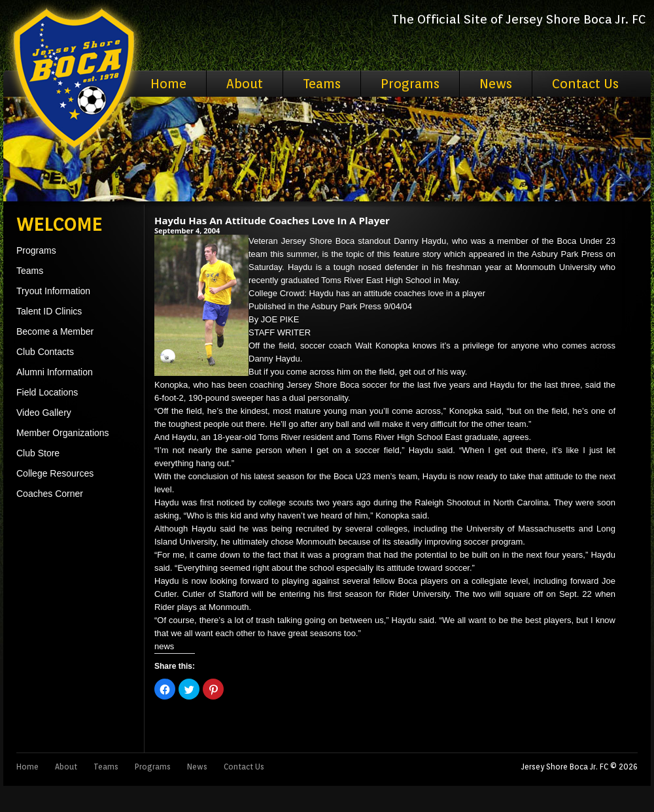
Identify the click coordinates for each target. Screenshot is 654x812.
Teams (322, 84)
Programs (410, 84)
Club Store (38, 453)
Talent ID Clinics (49, 311)
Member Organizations (63, 433)
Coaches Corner (50, 494)
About (245, 84)
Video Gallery (44, 413)
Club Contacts (45, 352)
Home (168, 84)
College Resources (55, 473)
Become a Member (55, 331)
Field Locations (47, 392)
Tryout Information (53, 291)
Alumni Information (55, 372)
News (496, 84)
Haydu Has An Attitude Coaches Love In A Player (272, 220)
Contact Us (585, 84)
